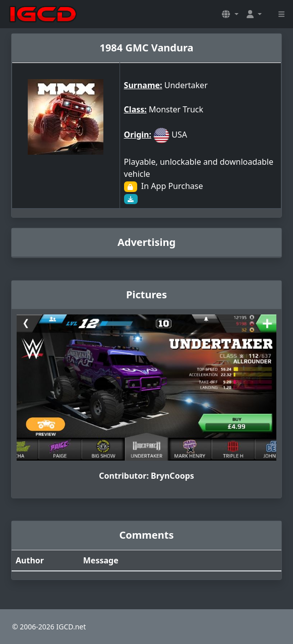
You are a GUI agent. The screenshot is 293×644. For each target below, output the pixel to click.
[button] (230, 14)
